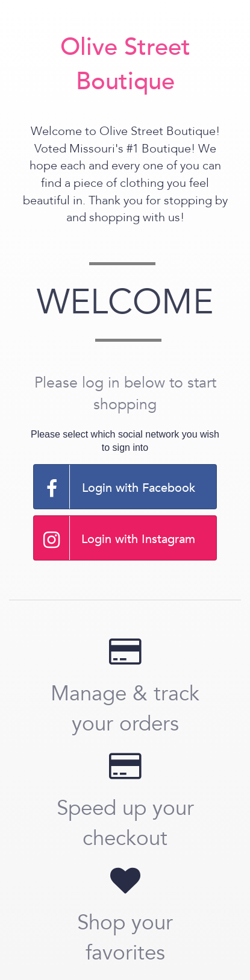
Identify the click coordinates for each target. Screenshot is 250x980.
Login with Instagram (114, 538)
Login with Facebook (114, 487)
